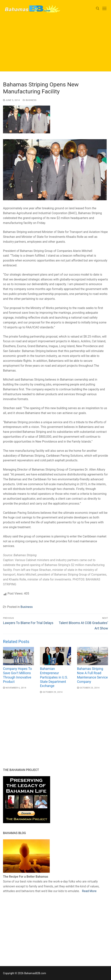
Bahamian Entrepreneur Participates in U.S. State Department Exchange (54, 677)
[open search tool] (98, 8)
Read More (89, 891)
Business (30, 100)
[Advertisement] (55, 45)
